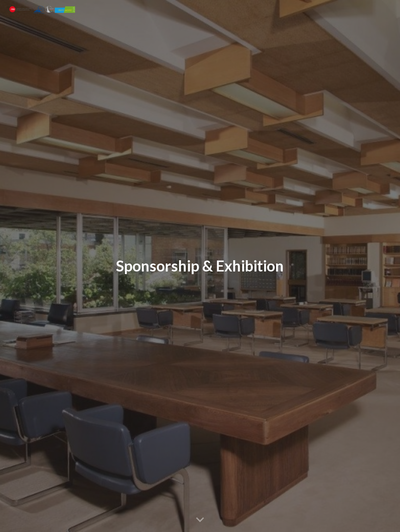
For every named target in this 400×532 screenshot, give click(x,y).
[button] (200, 520)
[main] (200, 266)
